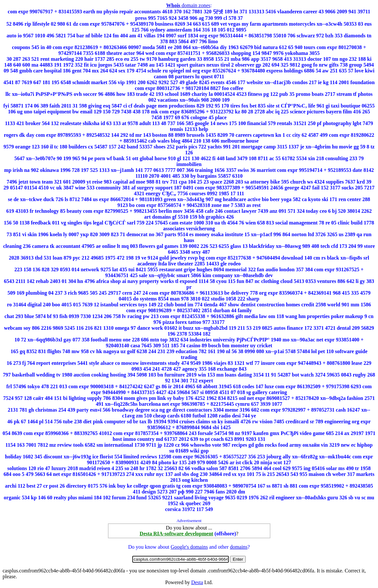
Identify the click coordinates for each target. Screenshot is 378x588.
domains (239, 547)
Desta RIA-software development (176, 534)
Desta (197, 582)
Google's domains (189, 547)
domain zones (188, 5)
